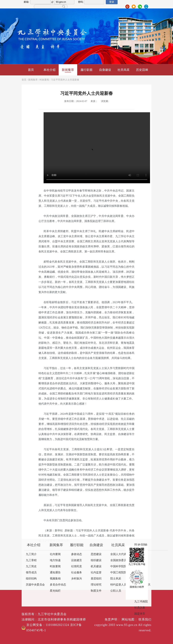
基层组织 (96, 579)
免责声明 (113, 620)
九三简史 (31, 566)
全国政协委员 (118, 560)
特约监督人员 (118, 585)
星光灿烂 (55, 591)
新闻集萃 (68, 70)
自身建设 (105, 70)
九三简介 (31, 554)
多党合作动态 (58, 585)
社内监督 (96, 573)
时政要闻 (44, 80)
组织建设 (96, 560)
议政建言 (77, 560)
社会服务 (77, 573)
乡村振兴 (77, 579)
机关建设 (96, 566)
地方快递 (55, 560)
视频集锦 (55, 579)
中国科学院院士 (120, 566)
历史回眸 (142, 70)
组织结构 (31, 579)
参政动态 (77, 554)
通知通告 (55, 573)
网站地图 (130, 620)
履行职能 (86, 70)
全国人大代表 (118, 554)
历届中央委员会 (35, 585)
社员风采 (123, 70)
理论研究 (96, 585)
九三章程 (31, 560)
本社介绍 (50, 70)
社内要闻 (55, 554)
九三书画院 (141, 602)
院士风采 (116, 579)
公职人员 (116, 591)
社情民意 (77, 566)
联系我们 (145, 620)
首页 (31, 70)
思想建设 (96, 554)
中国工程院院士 (120, 573)
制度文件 (96, 591)
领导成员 (31, 573)
